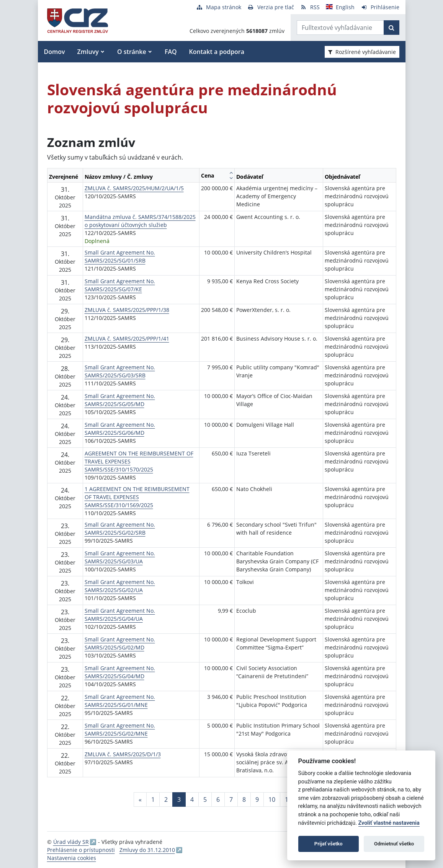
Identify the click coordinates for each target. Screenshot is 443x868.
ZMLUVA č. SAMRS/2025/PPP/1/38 (127, 310)
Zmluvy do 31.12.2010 (147, 850)
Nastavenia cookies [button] (72, 858)
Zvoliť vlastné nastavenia (389, 823)
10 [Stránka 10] (272, 799)
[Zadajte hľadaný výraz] (340, 28)
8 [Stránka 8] (244, 799)
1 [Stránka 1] (153, 799)
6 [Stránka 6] (218, 799)
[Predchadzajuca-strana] (140, 799)
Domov (55, 52)
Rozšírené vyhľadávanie (362, 52)
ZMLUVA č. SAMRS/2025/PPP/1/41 (127, 339)
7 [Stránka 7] (231, 799)
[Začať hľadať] (392, 28)
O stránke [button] (132, 52)
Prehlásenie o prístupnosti (81, 850)
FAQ (171, 52)
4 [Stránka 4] (192, 799)
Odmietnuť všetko (394, 844)
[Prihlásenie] (380, 7)
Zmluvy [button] (88, 52)
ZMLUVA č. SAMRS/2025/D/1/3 (123, 754)
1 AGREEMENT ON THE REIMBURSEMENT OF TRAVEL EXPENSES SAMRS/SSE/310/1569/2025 (137, 497)
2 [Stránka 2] (166, 799)
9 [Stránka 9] (257, 799)
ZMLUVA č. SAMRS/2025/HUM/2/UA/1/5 (134, 188)
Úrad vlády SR (71, 842)
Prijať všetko (329, 844)
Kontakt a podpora (217, 52)
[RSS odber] (310, 7)
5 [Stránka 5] (205, 799)
